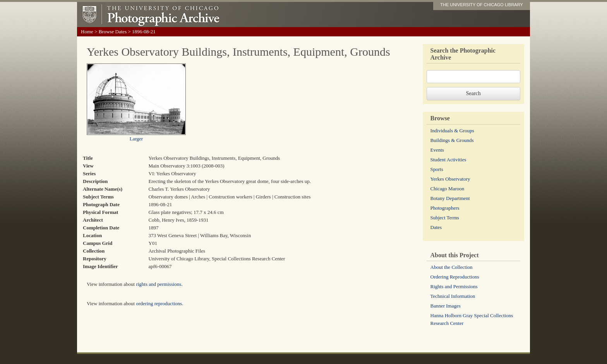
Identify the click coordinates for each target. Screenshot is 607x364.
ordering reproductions (159, 303)
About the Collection (452, 267)
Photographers (445, 208)
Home (87, 32)
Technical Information (453, 296)
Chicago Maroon (448, 189)
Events (437, 150)
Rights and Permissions (454, 286)
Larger (136, 139)
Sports (437, 169)
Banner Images (446, 306)
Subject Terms (445, 218)
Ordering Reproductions (455, 277)
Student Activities (448, 160)
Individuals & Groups (452, 131)
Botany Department (450, 198)
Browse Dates (113, 32)
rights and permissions (159, 284)
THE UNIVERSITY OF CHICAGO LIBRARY (482, 5)
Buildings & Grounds (452, 140)
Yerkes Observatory (450, 179)
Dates (436, 227)
